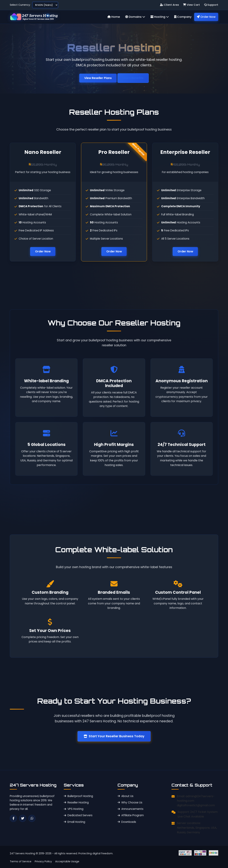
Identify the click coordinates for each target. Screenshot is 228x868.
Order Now (206, 17)
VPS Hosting (74, 809)
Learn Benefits (133, 78)
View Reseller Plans (98, 78)
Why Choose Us (130, 802)
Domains (135, 17)
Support (211, 5)
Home (114, 17)
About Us (125, 796)
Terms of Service (21, 861)
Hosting (160, 17)
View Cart (191, 5)
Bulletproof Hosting (78, 796)
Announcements (130, 809)
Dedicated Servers (78, 815)
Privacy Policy (43, 861)
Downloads (127, 822)
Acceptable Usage (67, 861)
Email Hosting (74, 822)
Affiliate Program (131, 815)
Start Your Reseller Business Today (114, 736)
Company (183, 17)
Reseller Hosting (76, 802)
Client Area (169, 5)
